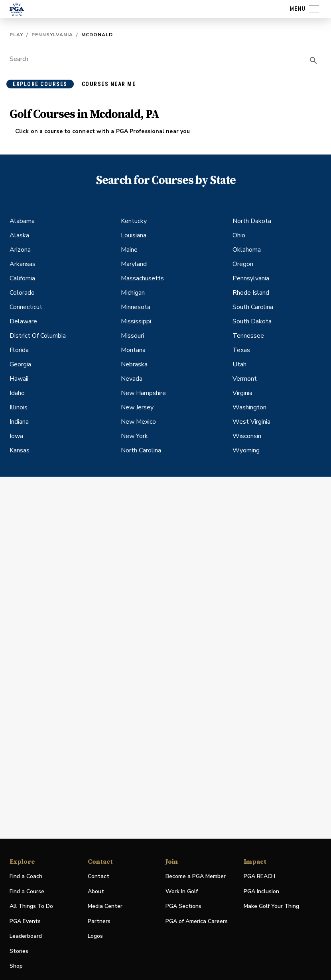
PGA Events (25, 921)
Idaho (17, 393)
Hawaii (19, 379)
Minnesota (136, 307)
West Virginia (251, 422)
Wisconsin (247, 436)
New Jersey (137, 407)
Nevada (132, 379)
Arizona (20, 250)
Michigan (133, 293)
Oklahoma (247, 250)
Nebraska (134, 364)
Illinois (19, 407)
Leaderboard (26, 936)
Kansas (20, 450)
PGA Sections (183, 906)
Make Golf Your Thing (271, 907)
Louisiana (134, 235)
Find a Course (27, 891)
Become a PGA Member (196, 876)
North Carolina (141, 450)
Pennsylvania (52, 35)
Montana (133, 350)
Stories (19, 951)
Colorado (22, 293)
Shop (16, 966)
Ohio (239, 235)
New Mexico (138, 422)
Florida (19, 350)
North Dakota (252, 221)
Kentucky (134, 221)
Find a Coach (26, 876)
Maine (129, 250)
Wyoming (246, 450)
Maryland (134, 264)
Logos (95, 936)
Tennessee (248, 336)
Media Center (105, 907)
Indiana (19, 422)
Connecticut (26, 307)
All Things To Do (31, 906)
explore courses (40, 84)
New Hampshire (143, 393)
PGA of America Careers (197, 922)
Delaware (23, 321)
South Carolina (253, 307)
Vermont (245, 379)
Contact (99, 876)
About (96, 891)
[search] (313, 61)
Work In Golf (182, 891)
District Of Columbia (38, 336)
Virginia (242, 393)
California (22, 278)
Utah (239, 364)
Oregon (243, 264)
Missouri (132, 336)
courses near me (109, 84)
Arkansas (23, 264)
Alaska (19, 235)
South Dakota (252, 321)
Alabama (22, 221)
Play (16, 35)
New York (134, 436)
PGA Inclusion (261, 891)
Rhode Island (251, 293)
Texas (241, 350)
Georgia (20, 364)
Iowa (16, 436)
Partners (99, 921)
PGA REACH (259, 877)
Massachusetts (142, 278)
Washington (249, 407)
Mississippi (136, 321)
